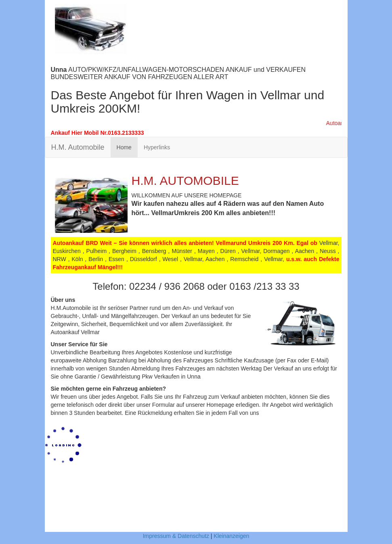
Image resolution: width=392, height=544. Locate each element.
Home (124, 147)
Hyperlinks (157, 147)
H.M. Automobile (78, 147)
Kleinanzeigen (231, 536)
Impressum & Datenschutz (176, 536)
